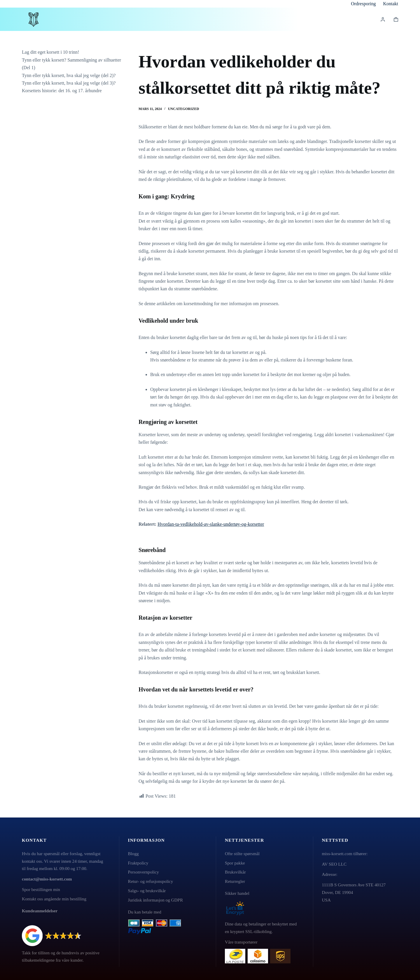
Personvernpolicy (143, 872)
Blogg (133, 854)
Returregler (235, 881)
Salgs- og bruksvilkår (147, 891)
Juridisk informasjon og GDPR (156, 900)
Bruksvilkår (235, 872)
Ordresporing (363, 4)
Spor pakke (235, 863)
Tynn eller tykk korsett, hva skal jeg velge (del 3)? (69, 83)
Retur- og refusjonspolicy (151, 881)
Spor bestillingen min (41, 889)
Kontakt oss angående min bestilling (54, 899)
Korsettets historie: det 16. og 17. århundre (62, 91)
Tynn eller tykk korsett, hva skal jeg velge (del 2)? (69, 75)
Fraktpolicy (138, 863)
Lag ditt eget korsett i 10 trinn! (50, 52)
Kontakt (391, 4)
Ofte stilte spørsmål (242, 854)
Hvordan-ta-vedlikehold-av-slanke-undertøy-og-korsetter (211, 524)
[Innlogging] (383, 19)
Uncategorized (183, 109)
